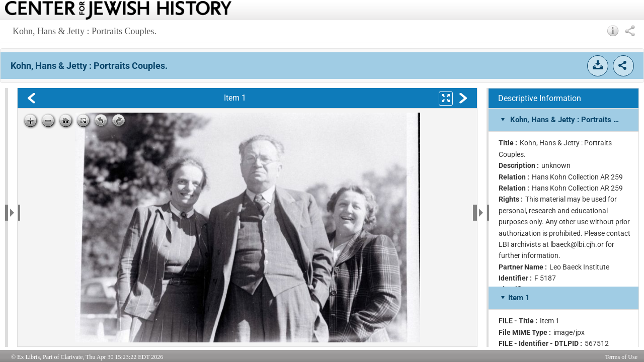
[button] (613, 31)
